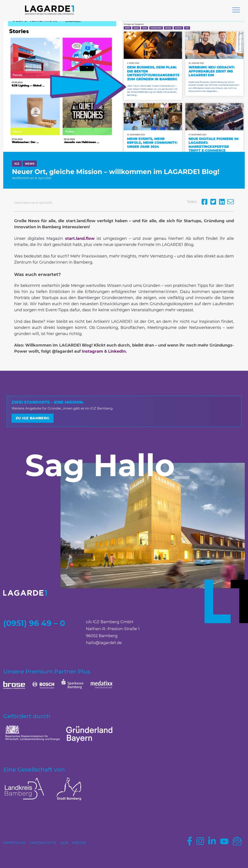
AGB (64, 843)
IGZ (17, 164)
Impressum (14, 843)
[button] (236, 10)
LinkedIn (117, 351)
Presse (79, 843)
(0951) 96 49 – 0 (34, 623)
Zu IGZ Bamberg (33, 418)
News (30, 164)
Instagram (92, 351)
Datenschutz (43, 843)
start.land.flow (80, 239)
